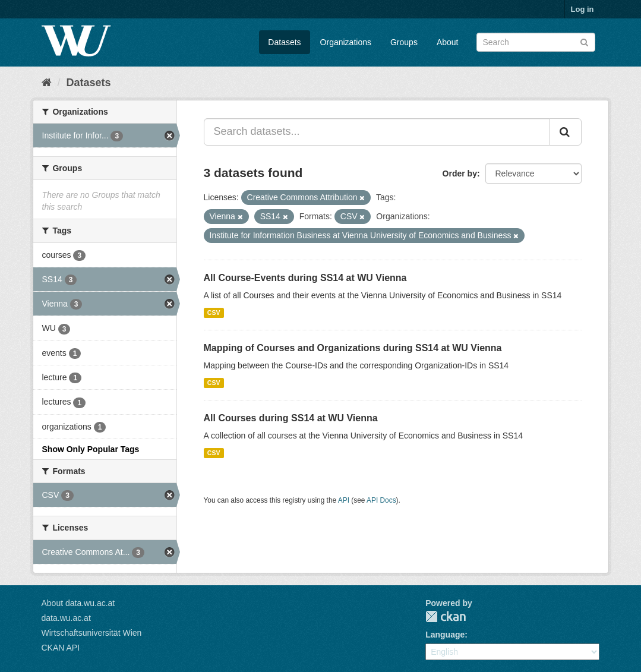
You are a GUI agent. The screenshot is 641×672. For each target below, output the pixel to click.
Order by (460, 173)
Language (445, 635)
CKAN (446, 616)
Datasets (284, 42)
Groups (404, 42)
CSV (214, 313)
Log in (582, 9)
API (344, 500)
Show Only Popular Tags (91, 449)
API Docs (381, 500)
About (448, 42)
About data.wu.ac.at (78, 603)
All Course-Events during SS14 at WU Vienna (305, 278)
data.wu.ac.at (66, 618)
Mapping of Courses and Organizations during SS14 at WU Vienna (353, 348)
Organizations (346, 42)
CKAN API (61, 648)
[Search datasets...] (377, 132)
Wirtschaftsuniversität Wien (92, 633)
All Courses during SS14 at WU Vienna (291, 418)
